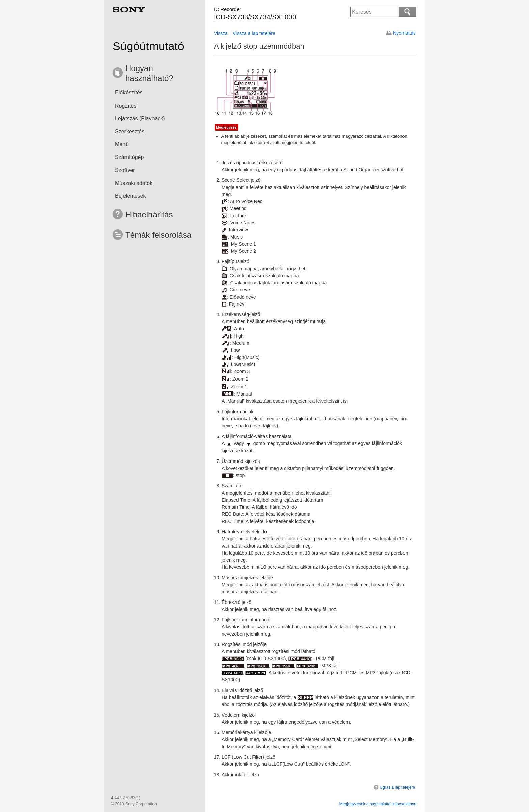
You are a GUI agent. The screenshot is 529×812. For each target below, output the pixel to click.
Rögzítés (126, 106)
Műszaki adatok (134, 183)
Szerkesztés (130, 131)
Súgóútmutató (148, 46)
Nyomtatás (404, 33)
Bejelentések (131, 196)
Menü (122, 144)
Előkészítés (129, 93)
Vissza (221, 33)
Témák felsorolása (158, 235)
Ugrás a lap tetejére (394, 788)
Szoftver (125, 170)
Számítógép (129, 157)
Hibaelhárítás (149, 214)
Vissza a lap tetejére (254, 33)
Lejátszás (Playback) (140, 119)
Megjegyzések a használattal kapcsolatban (378, 804)
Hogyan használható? (149, 73)
